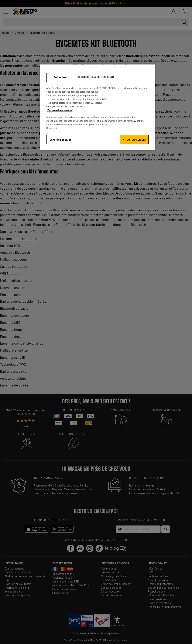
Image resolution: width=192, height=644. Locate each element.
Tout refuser (61, 77)
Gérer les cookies (61, 140)
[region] (97, 107)
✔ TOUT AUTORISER (134, 140)
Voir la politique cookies (60, 110)
